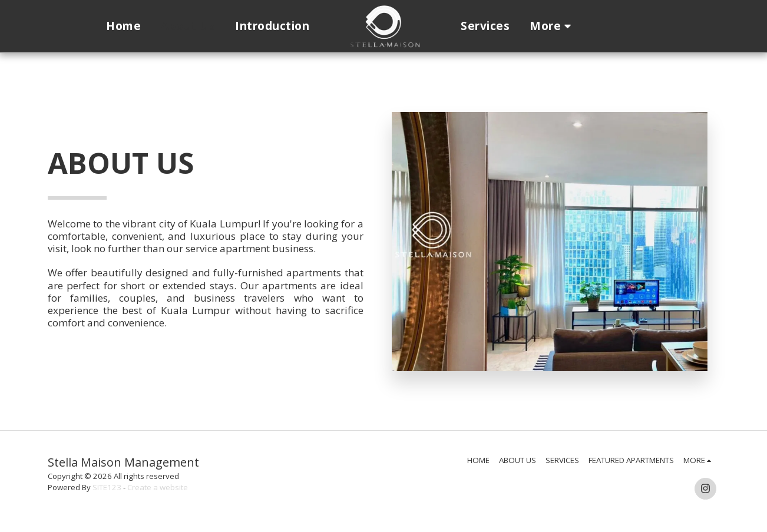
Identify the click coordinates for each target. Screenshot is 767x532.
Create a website (158, 487)
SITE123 (107, 487)
